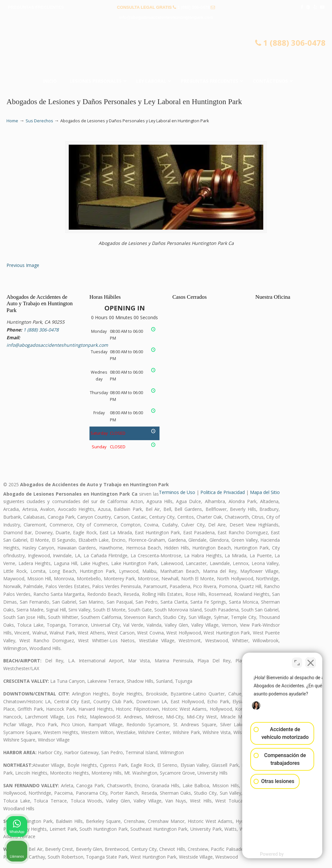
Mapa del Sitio (265, 492)
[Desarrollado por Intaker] (277, 854)
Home (12, 121)
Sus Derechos (39, 121)
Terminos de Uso (177, 492)
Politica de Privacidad (223, 492)
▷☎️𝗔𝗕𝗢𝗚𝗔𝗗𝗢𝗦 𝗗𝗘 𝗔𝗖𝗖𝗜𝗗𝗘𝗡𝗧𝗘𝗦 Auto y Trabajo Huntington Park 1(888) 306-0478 (166, 51)
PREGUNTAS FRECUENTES (36, 7)
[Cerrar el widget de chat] (311, 661)
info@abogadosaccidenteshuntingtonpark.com (166, 17)
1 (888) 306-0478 (194, 7)
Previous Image (23, 265)
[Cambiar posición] (297, 661)
